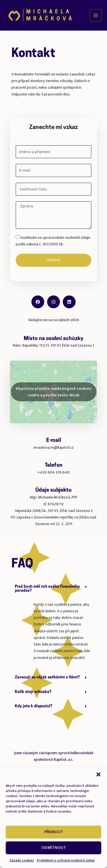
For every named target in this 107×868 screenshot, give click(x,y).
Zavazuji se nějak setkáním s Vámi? (47, 677)
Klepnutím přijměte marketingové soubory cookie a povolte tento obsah (53, 392)
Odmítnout (54, 848)
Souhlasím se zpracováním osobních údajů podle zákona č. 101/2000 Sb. (53, 241)
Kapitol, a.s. (64, 760)
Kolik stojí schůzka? (33, 692)
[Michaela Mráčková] (40, 15)
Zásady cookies (22, 860)
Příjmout (54, 832)
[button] (98, 774)
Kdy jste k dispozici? (34, 706)
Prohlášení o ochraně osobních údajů (66, 860)
